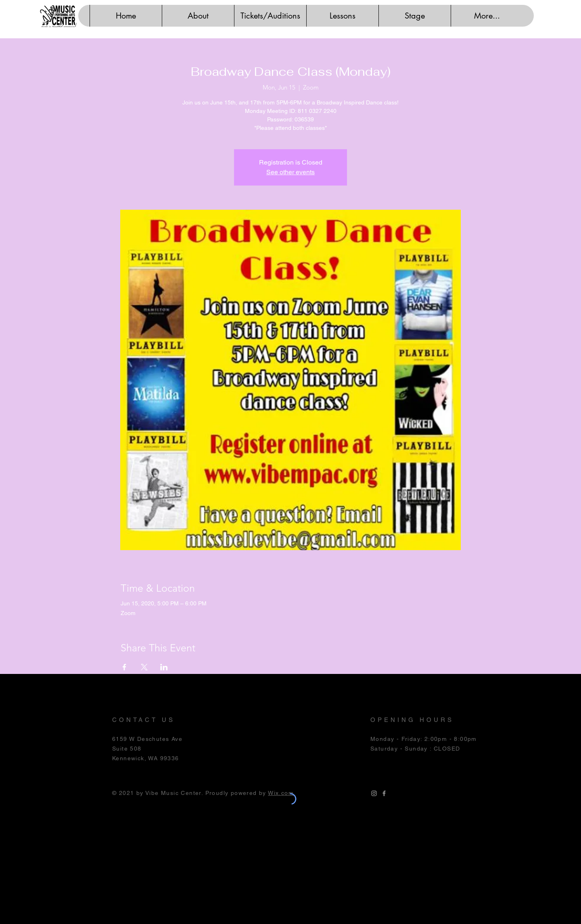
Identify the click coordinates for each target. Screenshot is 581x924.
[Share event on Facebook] (124, 667)
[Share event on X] (144, 667)
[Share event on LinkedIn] (164, 667)
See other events (290, 172)
